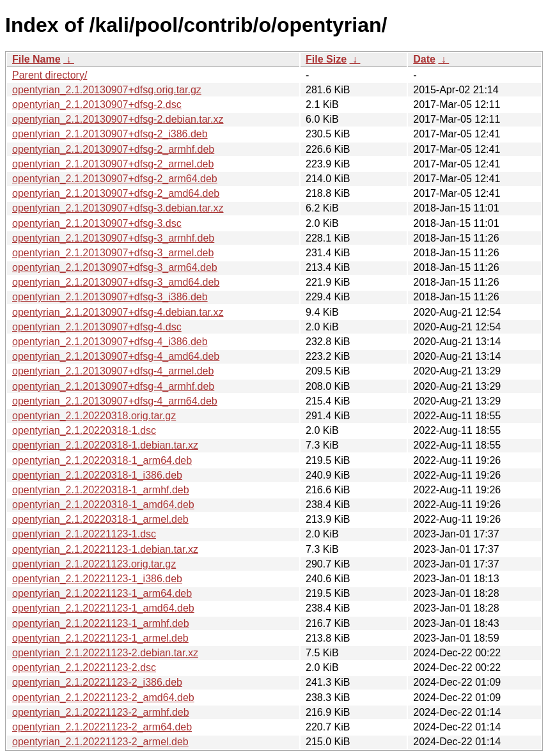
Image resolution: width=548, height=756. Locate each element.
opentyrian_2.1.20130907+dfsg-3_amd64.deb (116, 282)
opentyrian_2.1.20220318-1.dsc (84, 430)
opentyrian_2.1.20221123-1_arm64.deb (102, 593)
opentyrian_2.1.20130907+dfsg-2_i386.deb (110, 134)
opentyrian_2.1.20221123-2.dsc (84, 667)
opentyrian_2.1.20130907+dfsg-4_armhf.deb (113, 386)
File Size (326, 59)
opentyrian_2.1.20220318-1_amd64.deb (103, 505)
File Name (36, 59)
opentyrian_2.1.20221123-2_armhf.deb (101, 712)
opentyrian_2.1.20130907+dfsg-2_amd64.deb (116, 193)
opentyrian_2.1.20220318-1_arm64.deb (102, 460)
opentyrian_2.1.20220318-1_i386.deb (97, 475)
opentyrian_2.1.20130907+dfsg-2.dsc (97, 104)
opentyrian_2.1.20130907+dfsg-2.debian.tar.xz (118, 119)
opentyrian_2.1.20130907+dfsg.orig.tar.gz (107, 90)
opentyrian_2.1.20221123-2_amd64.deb (103, 698)
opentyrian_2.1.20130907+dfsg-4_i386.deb (110, 342)
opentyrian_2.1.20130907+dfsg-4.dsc (97, 327)
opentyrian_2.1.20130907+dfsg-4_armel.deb (113, 371)
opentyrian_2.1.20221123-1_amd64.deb (103, 608)
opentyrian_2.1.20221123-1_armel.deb (100, 638)
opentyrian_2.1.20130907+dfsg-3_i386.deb (110, 297)
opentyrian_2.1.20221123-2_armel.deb (100, 742)
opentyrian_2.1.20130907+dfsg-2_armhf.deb (113, 149)
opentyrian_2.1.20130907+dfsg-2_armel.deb (113, 164)
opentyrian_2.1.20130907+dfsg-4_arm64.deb (115, 401)
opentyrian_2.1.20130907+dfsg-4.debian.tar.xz (118, 312)
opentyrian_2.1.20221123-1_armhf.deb (101, 623)
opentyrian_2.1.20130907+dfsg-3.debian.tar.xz (118, 208)
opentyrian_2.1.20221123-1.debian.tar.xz (105, 549)
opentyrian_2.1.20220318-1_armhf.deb (101, 490)
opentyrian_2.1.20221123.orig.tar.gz (94, 564)
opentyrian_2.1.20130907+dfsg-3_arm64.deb (115, 267)
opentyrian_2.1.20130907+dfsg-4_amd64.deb (116, 356)
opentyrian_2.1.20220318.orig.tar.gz (94, 416)
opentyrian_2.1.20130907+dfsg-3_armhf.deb (113, 238)
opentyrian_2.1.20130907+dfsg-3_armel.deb (113, 253)
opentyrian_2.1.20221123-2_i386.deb (97, 682)
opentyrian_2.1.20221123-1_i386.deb (97, 579)
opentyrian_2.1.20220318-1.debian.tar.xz (105, 445)
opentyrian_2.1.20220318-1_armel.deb (100, 519)
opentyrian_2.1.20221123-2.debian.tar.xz (105, 653)
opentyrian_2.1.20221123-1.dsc (84, 534)
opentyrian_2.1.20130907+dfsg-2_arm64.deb (115, 179)
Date (424, 59)
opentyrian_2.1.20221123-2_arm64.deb (102, 727)
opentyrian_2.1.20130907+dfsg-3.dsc (97, 223)
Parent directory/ (50, 75)
